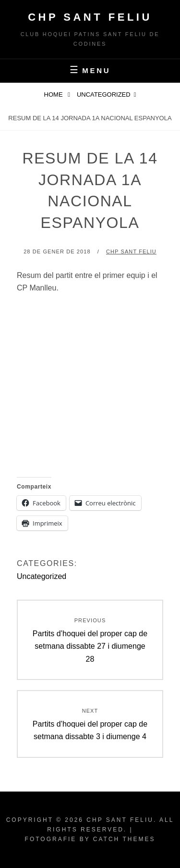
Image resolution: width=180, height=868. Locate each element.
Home (54, 94)
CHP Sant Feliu (90, 17)
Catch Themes (124, 839)
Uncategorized (104, 94)
